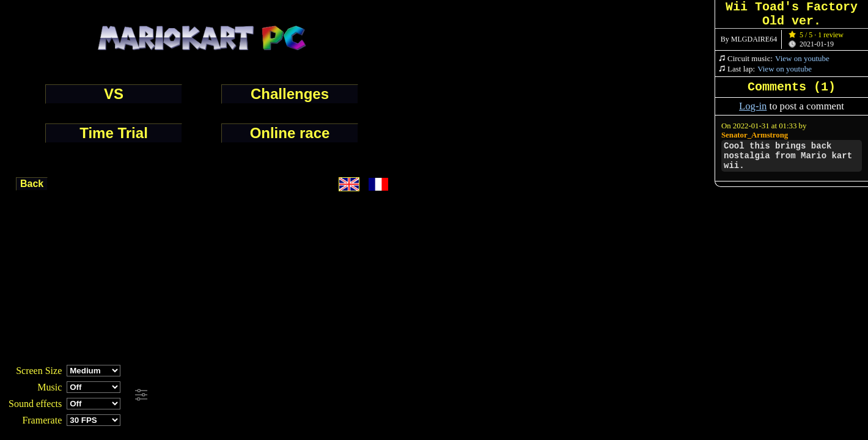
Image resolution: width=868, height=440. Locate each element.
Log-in (753, 106)
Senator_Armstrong (755, 135)
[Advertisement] (333, 395)
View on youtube (802, 58)
